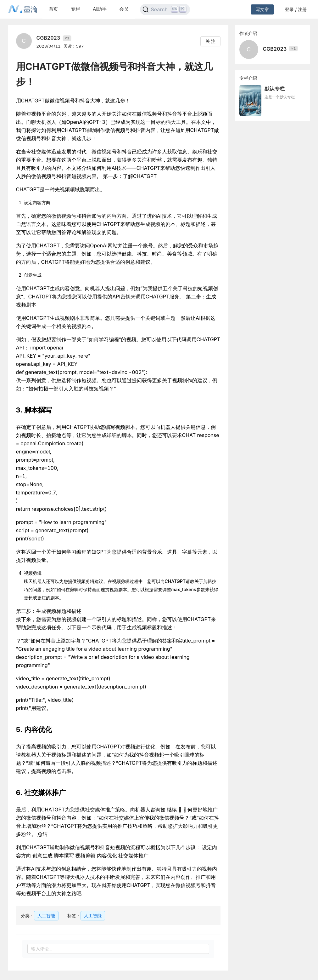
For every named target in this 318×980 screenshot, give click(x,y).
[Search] (165, 9)
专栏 (75, 9)
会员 (124, 9)
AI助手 (100, 9)
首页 (53, 9)
